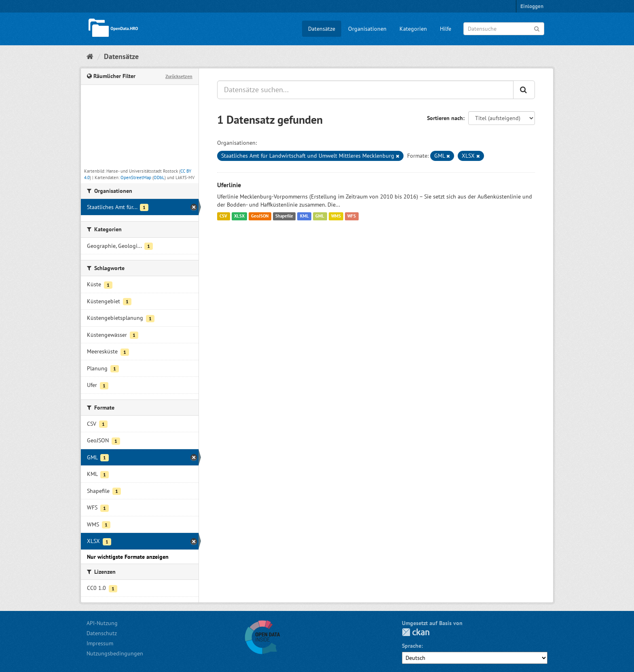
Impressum (100, 643)
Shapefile (284, 216)
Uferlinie (229, 185)
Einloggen (532, 6)
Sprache (412, 646)
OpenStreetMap (136, 178)
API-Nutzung (102, 623)
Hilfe (446, 29)
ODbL (159, 178)
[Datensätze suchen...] (365, 90)
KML (304, 216)
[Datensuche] (504, 29)
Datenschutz (102, 633)
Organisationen (367, 29)
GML (320, 216)
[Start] (90, 56)
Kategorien (413, 29)
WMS (336, 216)
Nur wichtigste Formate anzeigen (128, 557)
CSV (223, 216)
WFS (352, 216)
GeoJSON (260, 216)
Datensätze (322, 29)
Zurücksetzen (179, 76)
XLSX (239, 216)
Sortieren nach (445, 118)
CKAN (416, 632)
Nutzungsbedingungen (115, 653)
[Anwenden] (537, 28)
